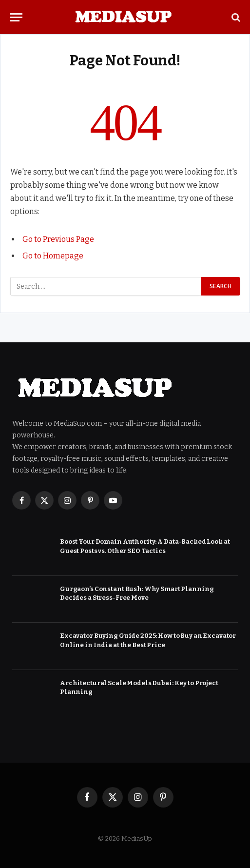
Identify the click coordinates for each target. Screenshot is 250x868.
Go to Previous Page (58, 239)
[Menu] (16, 17)
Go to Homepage (53, 256)
